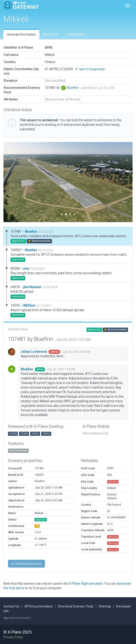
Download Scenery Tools (76, 606)
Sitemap (105, 606)
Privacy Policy (13, 637)
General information (21, 34)
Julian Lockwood (34, 351)
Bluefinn (73, 87)
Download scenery (26, 563)
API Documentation (39, 606)
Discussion (51, 34)
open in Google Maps (90, 69)
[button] (13, 182)
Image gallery (76, 34)
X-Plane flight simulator (86, 583)
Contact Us (11, 606)
